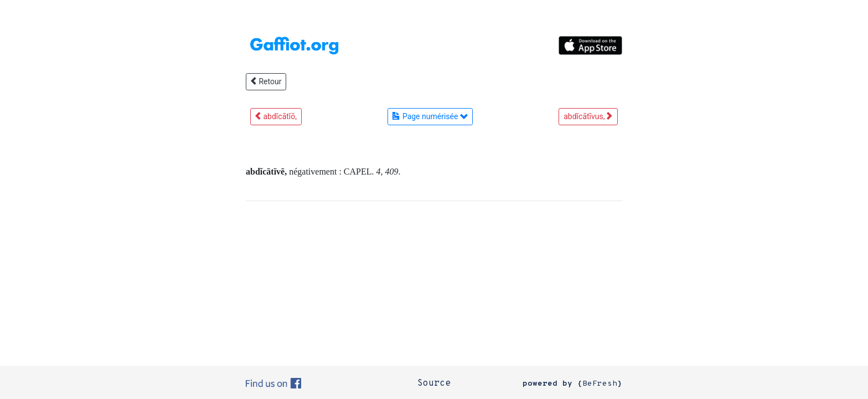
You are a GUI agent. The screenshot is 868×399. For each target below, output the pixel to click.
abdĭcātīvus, (588, 116)
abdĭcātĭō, (276, 116)
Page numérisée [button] (430, 116)
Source (434, 383)
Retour (266, 81)
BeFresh (600, 384)
